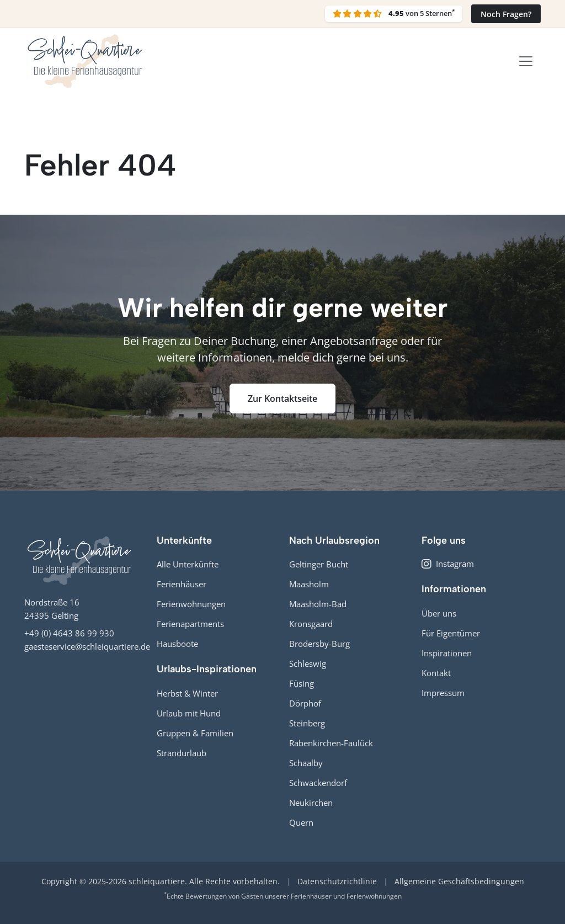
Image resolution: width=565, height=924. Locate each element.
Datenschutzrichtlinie (337, 881)
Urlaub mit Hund (189, 713)
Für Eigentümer (451, 633)
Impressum (443, 693)
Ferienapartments (190, 624)
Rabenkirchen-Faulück (331, 743)
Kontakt (436, 673)
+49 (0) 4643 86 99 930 (69, 633)
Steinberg (307, 723)
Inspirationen (447, 653)
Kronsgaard (311, 624)
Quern (301, 822)
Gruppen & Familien (195, 733)
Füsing (302, 683)
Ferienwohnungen (191, 604)
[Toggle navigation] (526, 61)
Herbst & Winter (187, 693)
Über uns (439, 613)
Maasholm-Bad (318, 604)
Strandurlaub (182, 753)
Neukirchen (311, 803)
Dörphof (305, 703)
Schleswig (308, 663)
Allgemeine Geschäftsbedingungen (459, 881)
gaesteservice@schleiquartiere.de (87, 646)
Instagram (448, 564)
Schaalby (306, 763)
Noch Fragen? (506, 14)
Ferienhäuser (182, 584)
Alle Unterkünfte (188, 564)
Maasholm (309, 584)
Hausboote (177, 644)
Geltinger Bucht (319, 564)
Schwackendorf (318, 783)
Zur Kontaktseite (282, 399)
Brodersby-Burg (319, 644)
